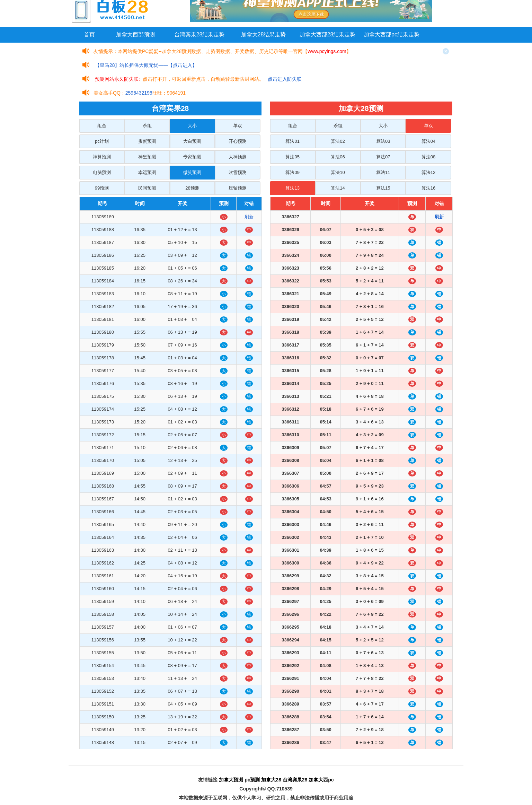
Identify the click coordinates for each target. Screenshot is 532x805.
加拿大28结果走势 (264, 34)
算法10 (338, 172)
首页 (89, 34)
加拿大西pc (321, 780)
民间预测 (147, 188)
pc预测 (252, 780)
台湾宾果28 (295, 780)
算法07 (383, 157)
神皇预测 (147, 157)
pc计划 (102, 141)
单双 (238, 126)
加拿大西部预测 (135, 34)
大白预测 (192, 141)
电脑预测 (102, 172)
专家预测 (192, 157)
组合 (102, 126)
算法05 (292, 157)
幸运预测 (147, 172)
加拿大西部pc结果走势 (392, 34)
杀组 (147, 126)
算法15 (383, 188)
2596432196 (139, 93)
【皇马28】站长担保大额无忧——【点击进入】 (146, 65)
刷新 (249, 217)
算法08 (428, 157)
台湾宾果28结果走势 (199, 34)
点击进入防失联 (285, 79)
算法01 (292, 141)
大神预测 (238, 157)
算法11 (383, 172)
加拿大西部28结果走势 (328, 34)
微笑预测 (192, 172)
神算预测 (102, 157)
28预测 (192, 188)
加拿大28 (271, 780)
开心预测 (238, 141)
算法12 (428, 172)
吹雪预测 (238, 172)
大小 (192, 126)
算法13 (292, 188)
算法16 (428, 188)
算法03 (383, 141)
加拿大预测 (231, 780)
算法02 (338, 141)
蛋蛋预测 (147, 141)
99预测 (102, 188)
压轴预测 (238, 188)
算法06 (338, 157)
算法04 (428, 141)
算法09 (292, 172)
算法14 (338, 188)
